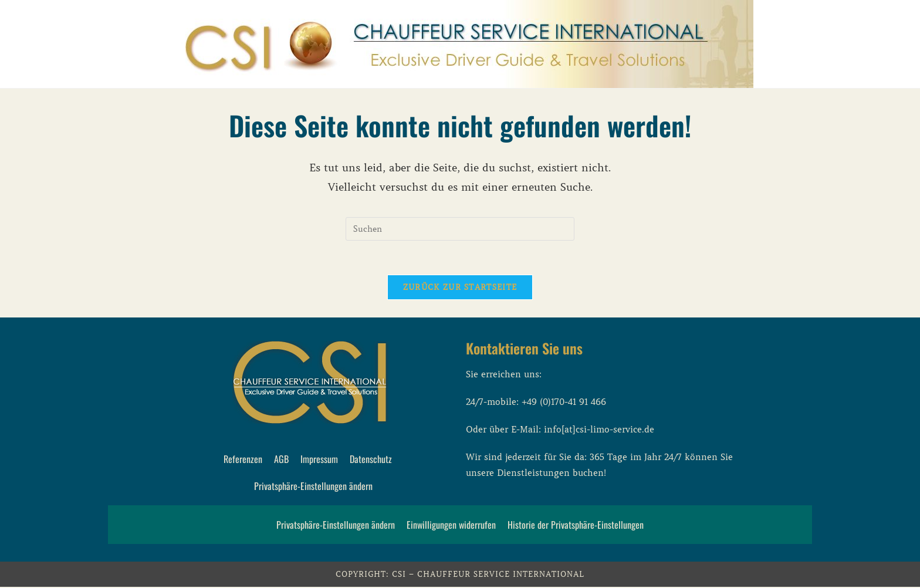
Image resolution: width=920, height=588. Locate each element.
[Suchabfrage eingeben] (460, 229)
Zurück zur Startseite (460, 288)
